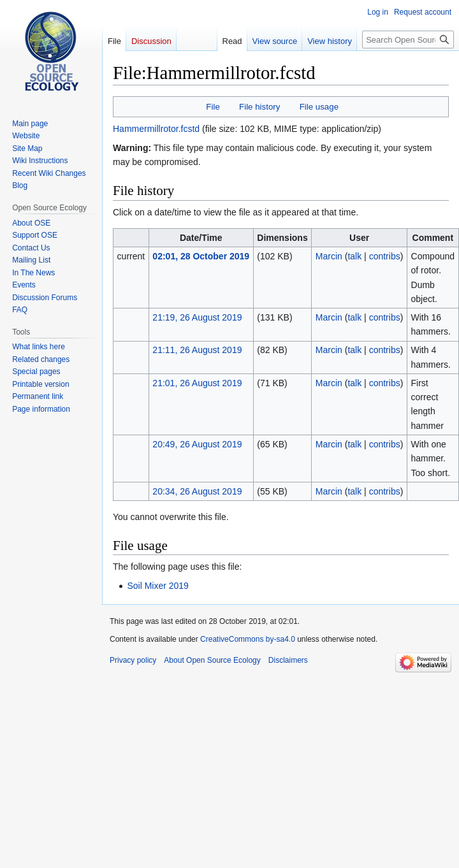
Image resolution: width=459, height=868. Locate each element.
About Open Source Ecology (212, 660)
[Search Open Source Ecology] (408, 40)
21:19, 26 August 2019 (197, 317)
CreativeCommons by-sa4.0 (248, 639)
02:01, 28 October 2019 (201, 256)
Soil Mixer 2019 (158, 586)
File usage (319, 107)
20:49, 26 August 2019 (197, 444)
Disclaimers (288, 660)
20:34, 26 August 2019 (197, 491)
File (213, 107)
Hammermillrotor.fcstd (156, 129)
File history (259, 107)
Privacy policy (133, 660)
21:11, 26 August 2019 (197, 350)
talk (354, 256)
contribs (385, 256)
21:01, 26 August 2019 (197, 383)
